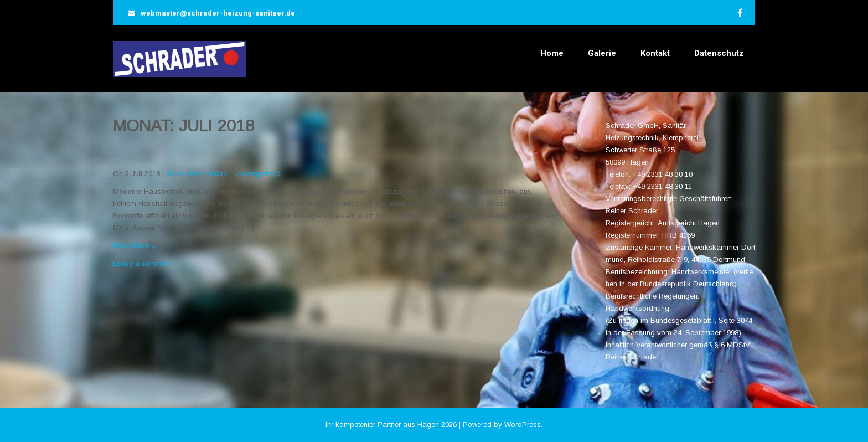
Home (552, 53)
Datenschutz (719, 53)
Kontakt (655, 53)
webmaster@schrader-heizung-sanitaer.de (218, 13)
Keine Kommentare (197, 174)
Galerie (602, 53)
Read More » (135, 246)
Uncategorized (257, 174)
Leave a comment (142, 263)
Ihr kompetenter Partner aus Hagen (382, 425)
